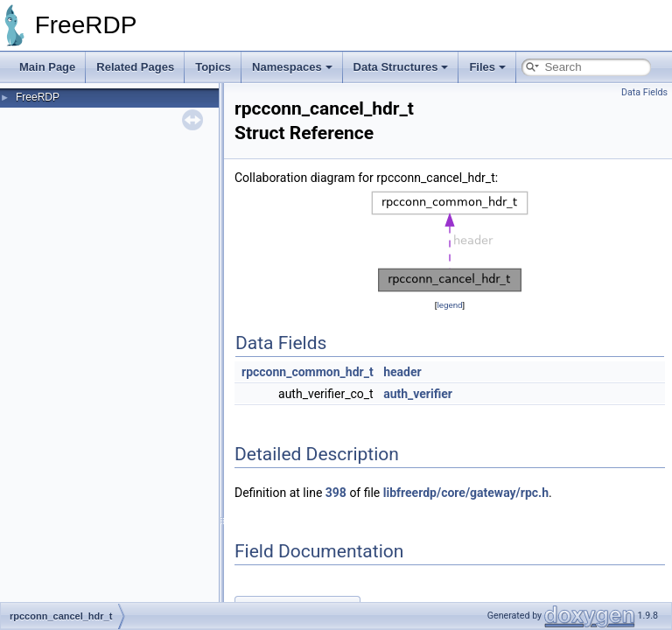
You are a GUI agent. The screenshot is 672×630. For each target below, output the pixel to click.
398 (336, 493)
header (402, 372)
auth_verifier (418, 394)
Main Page (47, 67)
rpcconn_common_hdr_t (308, 372)
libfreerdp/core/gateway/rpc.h (466, 493)
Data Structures (401, 67)
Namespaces (292, 67)
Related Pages (135, 67)
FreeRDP (38, 97)
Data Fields (644, 92)
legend (449, 305)
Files (487, 67)
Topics (213, 67)
